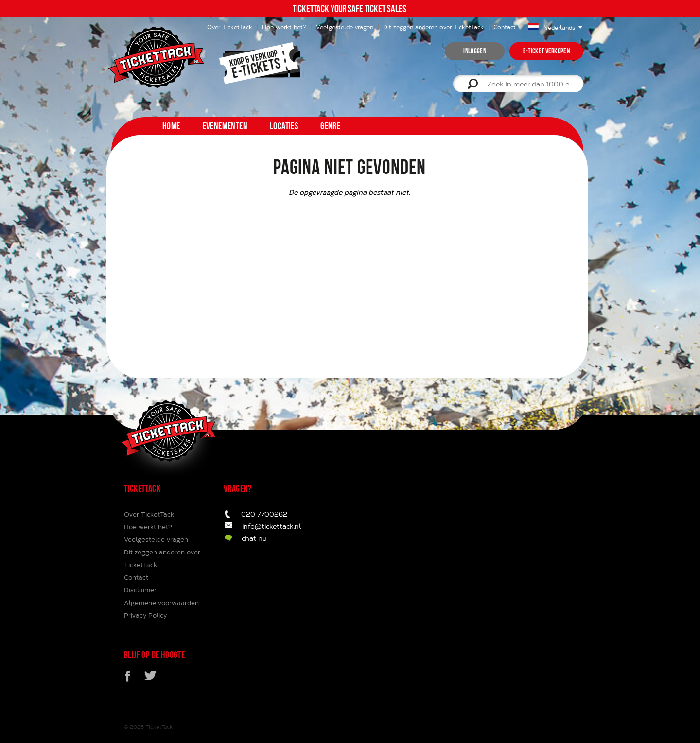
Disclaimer (140, 590)
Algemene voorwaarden (161, 603)
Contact (505, 27)
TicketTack (159, 727)
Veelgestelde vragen (345, 27)
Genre (330, 126)
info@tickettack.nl (272, 526)
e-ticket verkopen (546, 51)
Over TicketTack (149, 514)
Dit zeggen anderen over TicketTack (433, 27)
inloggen (474, 51)
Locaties (284, 126)
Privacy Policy (145, 615)
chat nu (254, 538)
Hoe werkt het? (284, 27)
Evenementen (225, 126)
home (171, 126)
